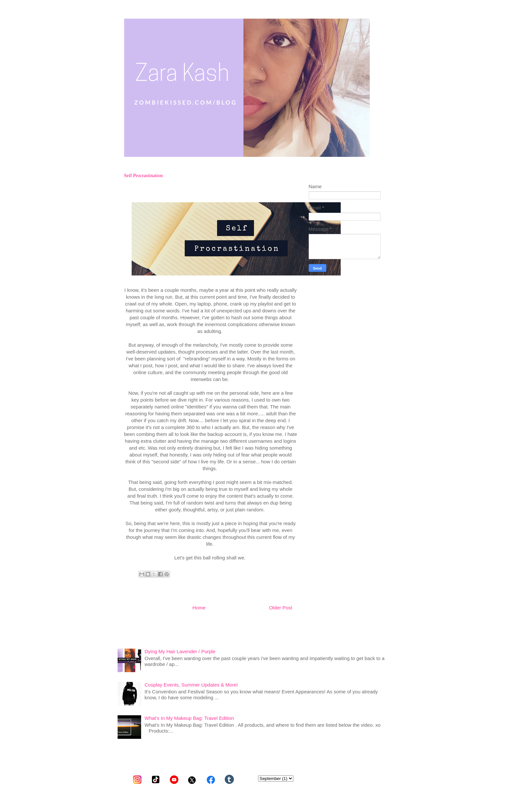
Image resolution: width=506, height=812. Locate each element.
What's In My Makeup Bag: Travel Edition (189, 718)
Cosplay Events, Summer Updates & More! (191, 685)
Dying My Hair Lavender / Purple (180, 651)
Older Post (281, 608)
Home (199, 608)
